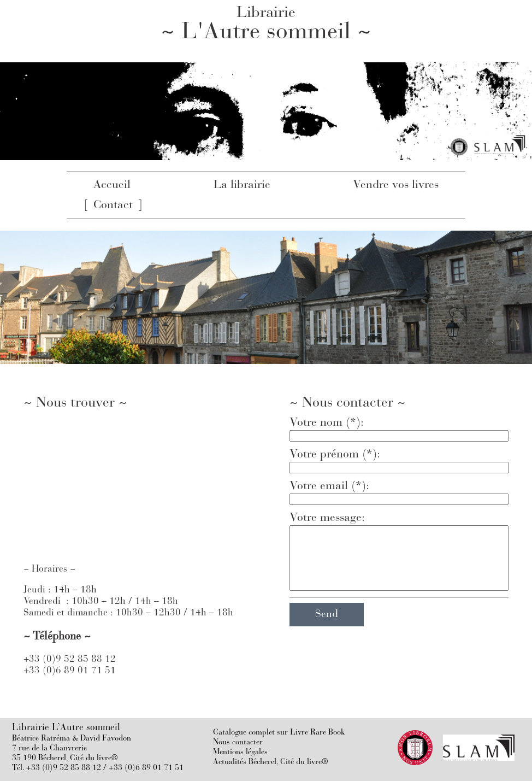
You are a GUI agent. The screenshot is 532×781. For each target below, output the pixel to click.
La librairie (242, 185)
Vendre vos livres (396, 185)
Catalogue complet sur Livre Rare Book (279, 733)
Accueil (112, 185)
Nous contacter (238, 742)
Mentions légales (240, 752)
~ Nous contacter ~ (348, 403)
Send (327, 615)
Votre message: (327, 518)
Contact (113, 205)
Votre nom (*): (327, 423)
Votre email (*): (329, 486)
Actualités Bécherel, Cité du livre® (271, 762)
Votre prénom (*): (335, 455)
